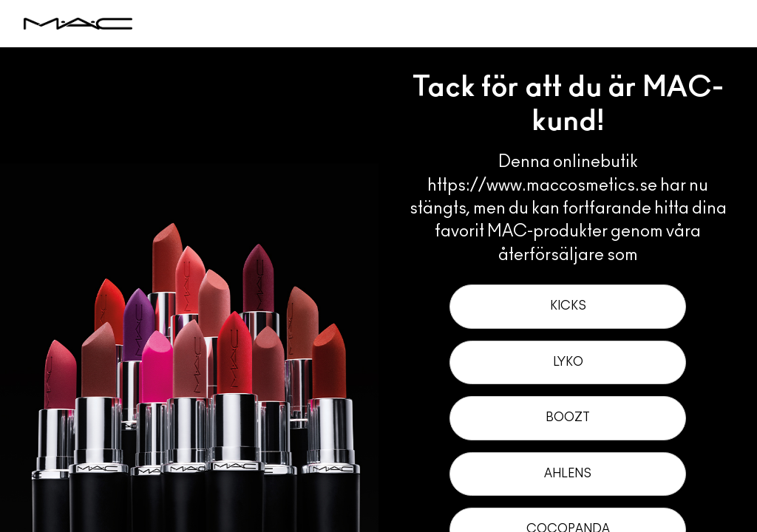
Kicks (568, 306)
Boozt (568, 417)
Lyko (568, 362)
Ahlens (568, 474)
